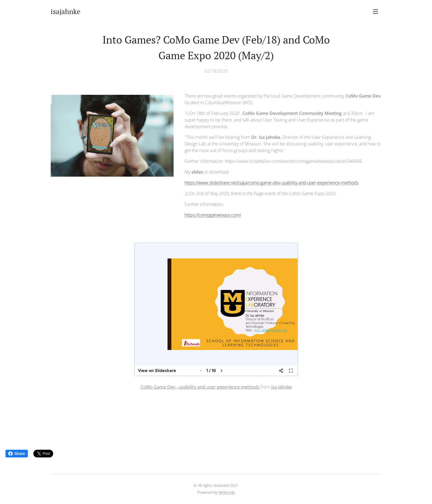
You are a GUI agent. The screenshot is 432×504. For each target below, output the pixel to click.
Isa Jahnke (281, 387)
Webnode (227, 492)
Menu (376, 12)
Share (17, 454)
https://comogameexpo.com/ (213, 215)
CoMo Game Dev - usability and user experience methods (201, 387)
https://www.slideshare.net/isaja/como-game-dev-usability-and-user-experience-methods (272, 183)
